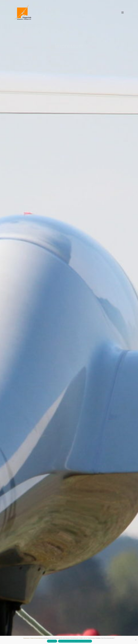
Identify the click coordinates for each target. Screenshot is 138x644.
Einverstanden (52, 641)
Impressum (26, 638)
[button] (123, 13)
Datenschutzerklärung (37, 638)
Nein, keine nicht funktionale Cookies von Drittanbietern (75, 641)
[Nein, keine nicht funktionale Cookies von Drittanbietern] (136, 640)
